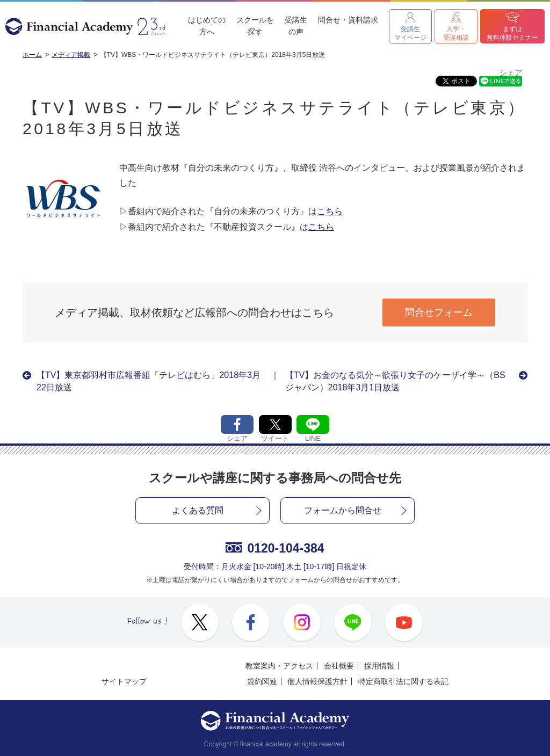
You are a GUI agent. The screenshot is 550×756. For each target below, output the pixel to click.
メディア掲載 (71, 55)
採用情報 (379, 666)
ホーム (32, 55)
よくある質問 (198, 510)
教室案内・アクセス (279, 666)
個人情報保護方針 (317, 681)
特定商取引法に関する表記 (403, 681)
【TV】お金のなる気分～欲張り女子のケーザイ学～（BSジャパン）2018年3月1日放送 (395, 381)
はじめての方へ (207, 26)
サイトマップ (124, 681)
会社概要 (339, 666)
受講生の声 (296, 26)
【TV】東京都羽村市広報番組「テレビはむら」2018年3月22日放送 (149, 381)
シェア (511, 73)
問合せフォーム (439, 312)
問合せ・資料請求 (348, 20)
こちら (330, 211)
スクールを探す (255, 26)
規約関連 (262, 681)
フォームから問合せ (343, 510)
